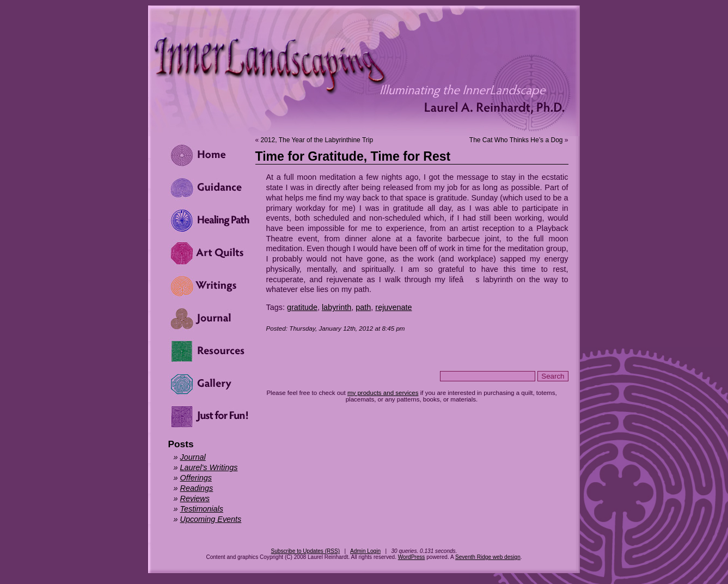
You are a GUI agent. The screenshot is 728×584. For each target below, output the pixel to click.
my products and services (383, 393)
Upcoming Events (211, 519)
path (363, 307)
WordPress (412, 557)
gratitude (302, 307)
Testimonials (202, 509)
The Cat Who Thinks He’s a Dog (516, 140)
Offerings (196, 478)
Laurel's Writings (209, 467)
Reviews (195, 498)
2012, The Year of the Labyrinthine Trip (317, 140)
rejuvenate (393, 307)
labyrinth (337, 307)
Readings (197, 488)
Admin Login (365, 551)
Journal (193, 457)
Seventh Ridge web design (488, 557)
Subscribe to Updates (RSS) (306, 551)
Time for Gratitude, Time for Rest (353, 156)
